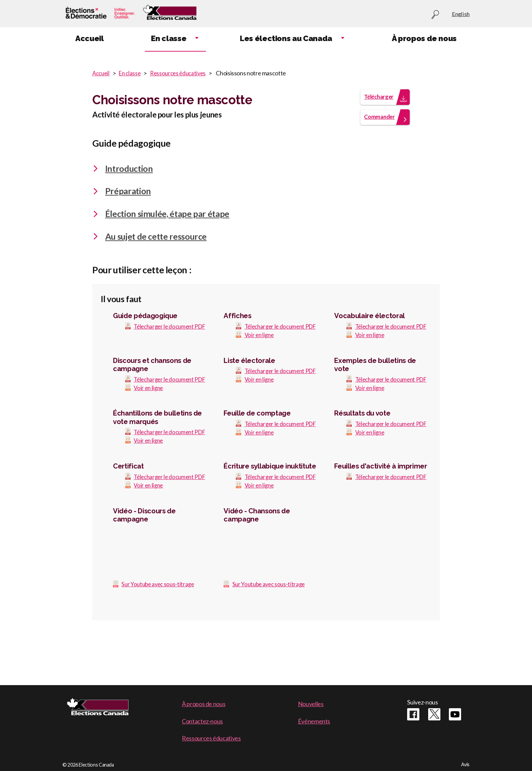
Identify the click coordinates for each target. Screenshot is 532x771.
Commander (381, 122)
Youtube (455, 714)
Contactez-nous (202, 721)
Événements (314, 721)
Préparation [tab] (122, 196)
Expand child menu (197, 39)
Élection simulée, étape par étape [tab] (161, 219)
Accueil (102, 73)
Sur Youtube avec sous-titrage (160, 623)
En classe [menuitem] (169, 38)
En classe (132, 73)
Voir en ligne (260, 348)
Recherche (435, 15)
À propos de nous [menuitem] (424, 38)
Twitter (434, 714)
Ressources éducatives (183, 73)
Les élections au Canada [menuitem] (286, 38)
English (461, 14)
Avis (465, 764)
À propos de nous (204, 704)
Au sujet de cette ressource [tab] (149, 241)
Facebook (413, 714)
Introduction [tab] (122, 173)
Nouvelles (311, 704)
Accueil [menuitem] (89, 38)
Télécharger (381, 101)
